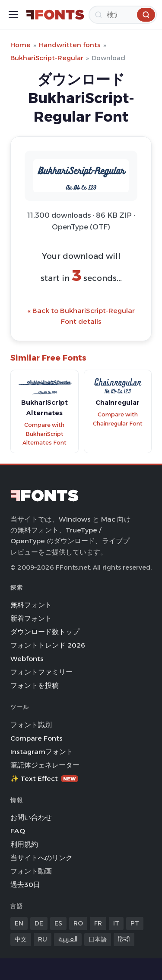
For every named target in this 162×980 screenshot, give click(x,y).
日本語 (98, 939)
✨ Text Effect (44, 779)
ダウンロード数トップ (45, 632)
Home (21, 45)
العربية (68, 939)
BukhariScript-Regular (47, 58)
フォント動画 (31, 871)
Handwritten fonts (70, 45)
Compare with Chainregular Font (118, 419)
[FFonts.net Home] (55, 15)
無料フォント (31, 605)
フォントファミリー (41, 672)
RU (43, 939)
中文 (21, 939)
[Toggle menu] (13, 15)
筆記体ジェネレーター (45, 765)
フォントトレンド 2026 (48, 645)
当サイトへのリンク (41, 858)
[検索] (123, 15)
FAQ (18, 831)
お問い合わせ (31, 817)
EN (19, 923)
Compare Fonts (37, 738)
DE (39, 923)
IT (116, 923)
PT (135, 923)
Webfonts (27, 659)
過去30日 (25, 885)
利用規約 (24, 844)
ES (58, 923)
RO (78, 923)
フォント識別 (31, 725)
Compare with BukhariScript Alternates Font (44, 434)
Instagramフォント (42, 752)
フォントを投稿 (35, 685)
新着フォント (31, 618)
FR (98, 923)
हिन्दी (124, 939)
